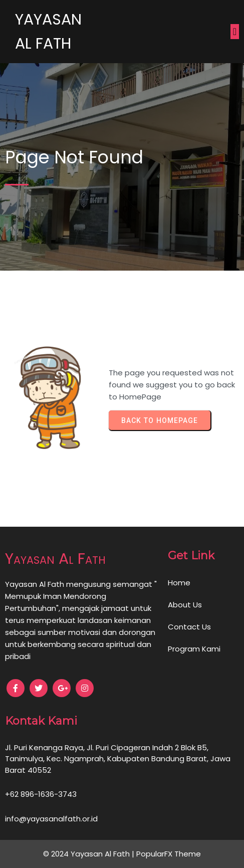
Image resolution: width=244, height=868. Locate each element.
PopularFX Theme (169, 854)
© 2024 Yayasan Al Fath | (90, 854)
